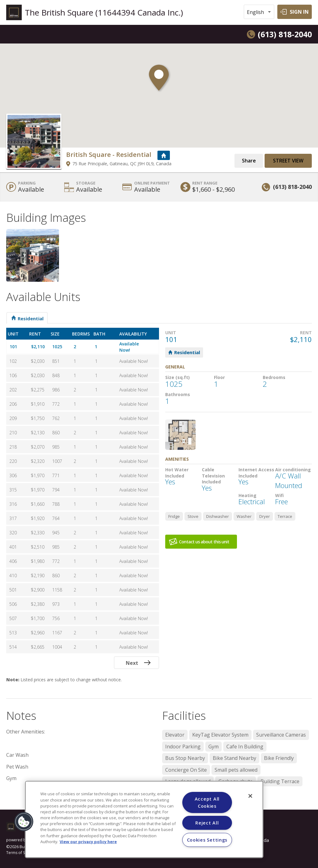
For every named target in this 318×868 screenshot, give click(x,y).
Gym (214, 747)
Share (249, 161)
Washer (244, 516)
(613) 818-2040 (285, 34)
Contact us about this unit (204, 542)
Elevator (175, 735)
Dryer (265, 516)
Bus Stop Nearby (185, 758)
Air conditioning (293, 470)
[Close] (250, 796)
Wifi (279, 495)
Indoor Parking (183, 747)
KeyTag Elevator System (220, 735)
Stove (193, 516)
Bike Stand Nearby (234, 758)
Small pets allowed (236, 770)
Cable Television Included (213, 476)
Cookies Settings (207, 840)
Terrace (285, 516)
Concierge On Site (186, 770)
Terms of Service (21, 853)
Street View (288, 161)
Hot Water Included (177, 473)
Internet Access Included (256, 473)
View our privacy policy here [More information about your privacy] (88, 841)
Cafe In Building (245, 747)
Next (132, 663)
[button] (159, 81)
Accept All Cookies (207, 802)
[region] (144, 819)
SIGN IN (299, 12)
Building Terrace (280, 781)
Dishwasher (218, 516)
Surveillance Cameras (281, 735)
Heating (248, 495)
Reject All (207, 823)
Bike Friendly (279, 758)
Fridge (174, 516)
